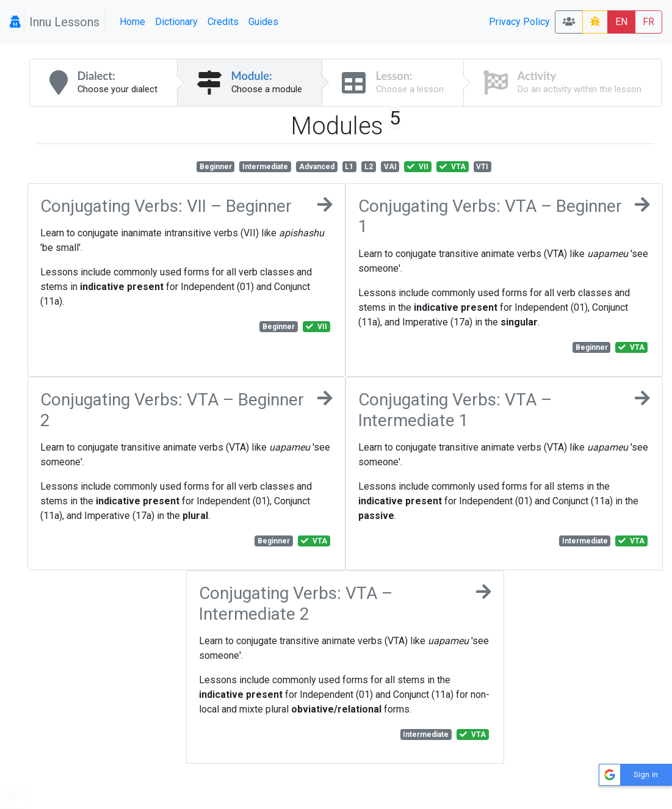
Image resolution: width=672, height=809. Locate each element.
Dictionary (176, 22)
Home (132, 22)
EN (621, 22)
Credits (223, 22)
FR (649, 22)
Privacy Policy (519, 22)
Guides (263, 22)
